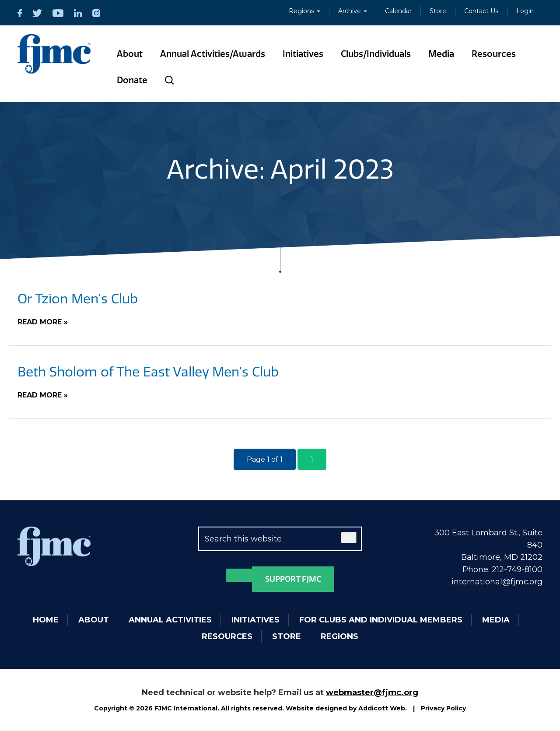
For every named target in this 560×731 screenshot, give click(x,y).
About (130, 54)
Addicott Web (382, 708)
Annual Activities (170, 620)
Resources (494, 54)
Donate (132, 80)
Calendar (398, 11)
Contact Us (481, 11)
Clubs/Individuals (376, 54)
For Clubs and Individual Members (381, 620)
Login (525, 11)
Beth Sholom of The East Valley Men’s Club (148, 372)
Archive (353, 11)
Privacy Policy (443, 708)
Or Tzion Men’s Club (78, 299)
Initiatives (303, 54)
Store (438, 11)
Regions (304, 11)
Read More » (43, 322)
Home (46, 620)
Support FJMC (293, 579)
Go (349, 538)
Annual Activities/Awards (213, 54)
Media (441, 54)
